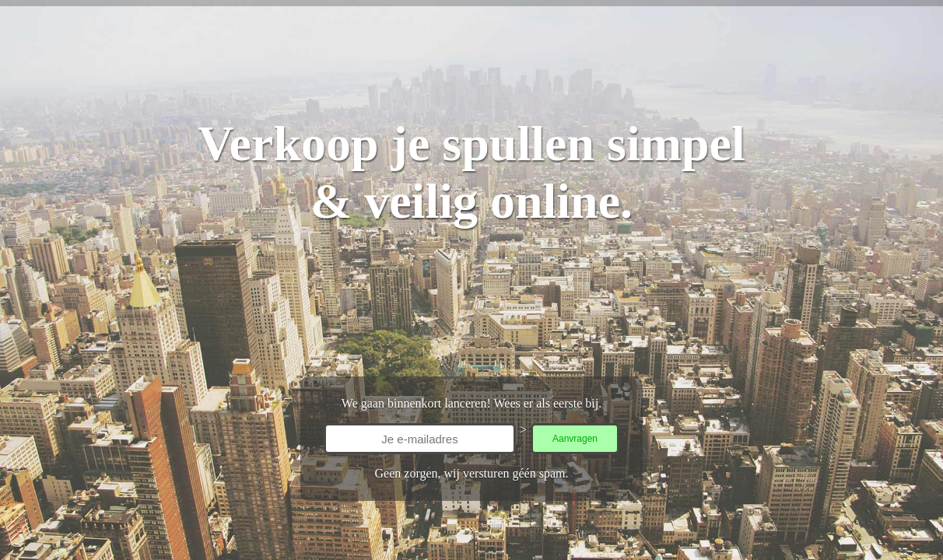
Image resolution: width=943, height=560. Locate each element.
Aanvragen (575, 439)
